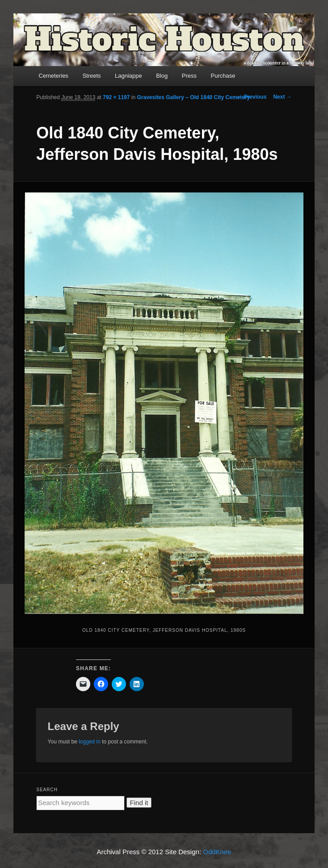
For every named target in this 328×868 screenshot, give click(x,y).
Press (189, 76)
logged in (90, 742)
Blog (162, 76)
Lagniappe (128, 76)
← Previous (252, 97)
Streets (91, 76)
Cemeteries (53, 76)
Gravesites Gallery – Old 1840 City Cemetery (193, 97)
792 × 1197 (116, 97)
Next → (282, 97)
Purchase (223, 76)
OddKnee (217, 852)
